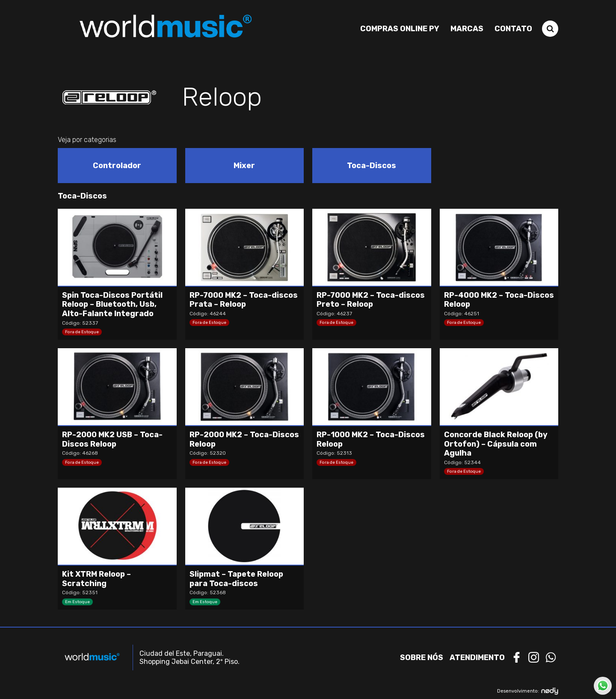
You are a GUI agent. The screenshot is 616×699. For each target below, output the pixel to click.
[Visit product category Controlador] (117, 166)
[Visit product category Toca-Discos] (372, 166)
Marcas (467, 29)
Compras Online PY (400, 29)
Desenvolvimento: (528, 691)
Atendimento (477, 658)
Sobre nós (422, 658)
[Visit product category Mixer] (245, 166)
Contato (513, 29)
